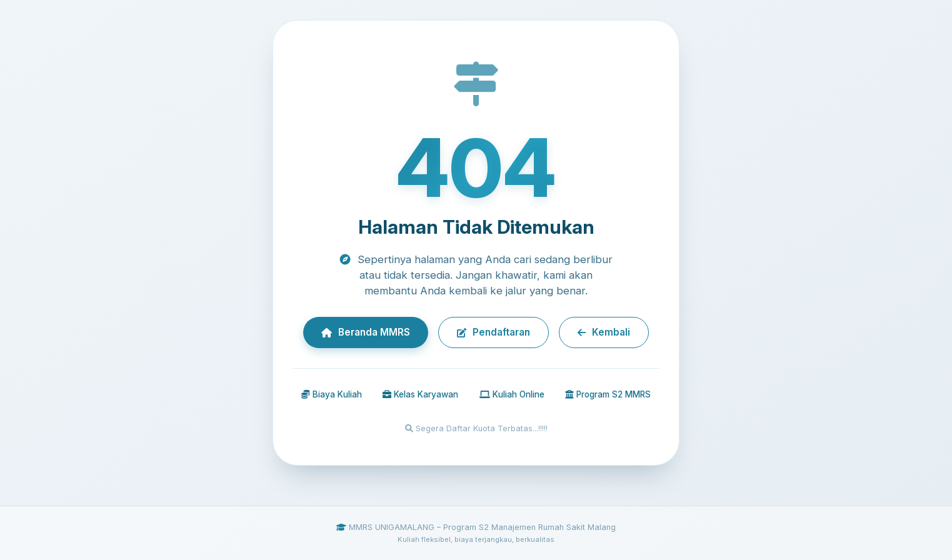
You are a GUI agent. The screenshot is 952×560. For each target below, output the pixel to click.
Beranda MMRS (366, 332)
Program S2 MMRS (608, 394)
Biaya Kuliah (332, 394)
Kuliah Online (512, 394)
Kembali (604, 332)
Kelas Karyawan (420, 394)
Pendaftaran (494, 332)
